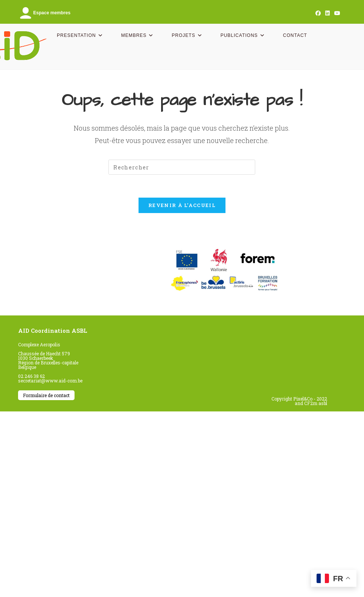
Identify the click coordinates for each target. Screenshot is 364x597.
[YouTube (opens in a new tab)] (336, 13)
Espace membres (44, 13)
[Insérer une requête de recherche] (182, 167)
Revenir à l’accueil (182, 205)
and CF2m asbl (311, 403)
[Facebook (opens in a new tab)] (318, 13)
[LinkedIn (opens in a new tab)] (327, 13)
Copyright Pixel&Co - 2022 (299, 399)
